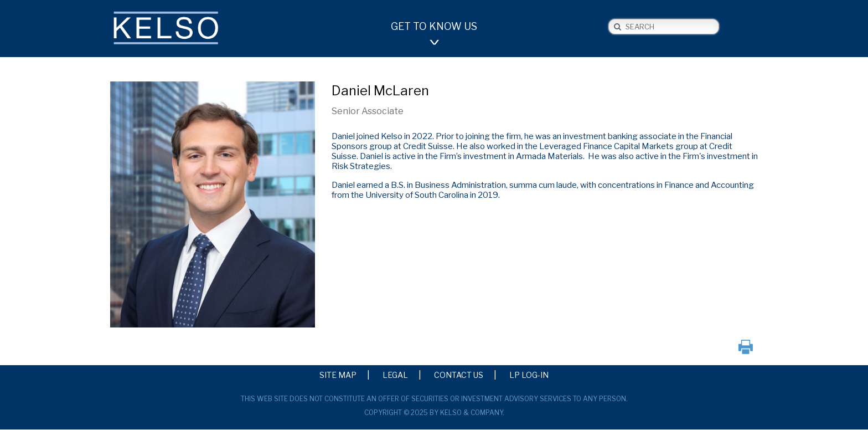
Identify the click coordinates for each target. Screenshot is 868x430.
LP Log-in (529, 375)
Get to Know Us (434, 26)
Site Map (338, 375)
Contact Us (459, 375)
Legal (395, 375)
